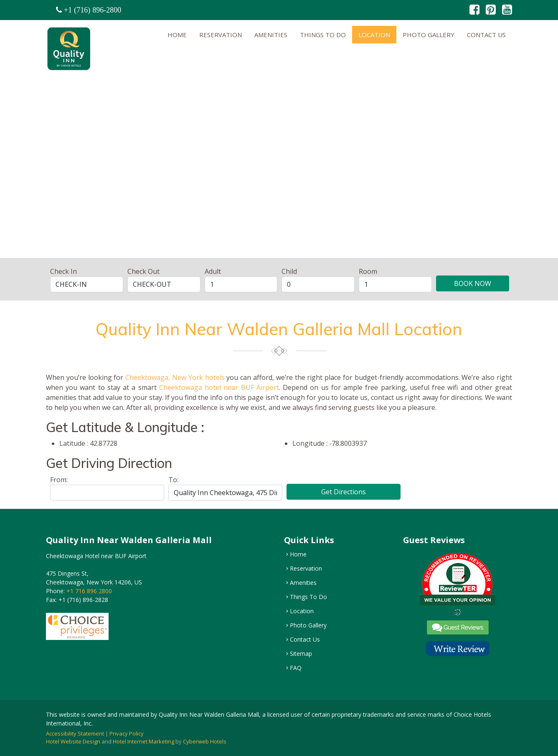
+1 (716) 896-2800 (93, 10)
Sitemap (301, 654)
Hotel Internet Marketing (143, 741)
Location (374, 35)
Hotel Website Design (73, 741)
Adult (213, 271)
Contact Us (486, 35)
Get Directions (344, 492)
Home (177, 35)
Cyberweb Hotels (205, 741)
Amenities (271, 35)
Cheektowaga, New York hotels (175, 377)
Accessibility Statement (75, 733)
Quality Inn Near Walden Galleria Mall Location (279, 329)
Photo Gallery (429, 35)
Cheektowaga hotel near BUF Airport (219, 387)
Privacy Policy (127, 733)
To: (173, 480)
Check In (63, 271)
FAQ (296, 668)
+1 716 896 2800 (88, 591)
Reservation (221, 35)
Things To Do (323, 35)
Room (368, 271)
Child (289, 271)
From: (59, 480)
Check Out (143, 271)
